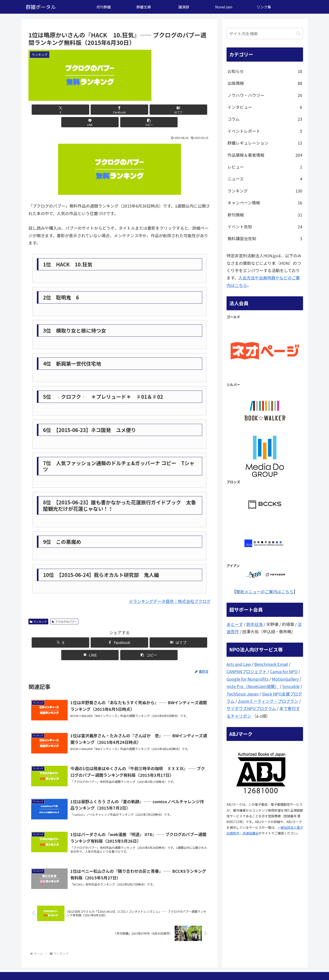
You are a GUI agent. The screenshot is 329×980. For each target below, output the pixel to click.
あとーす (235, 624)
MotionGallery (285, 679)
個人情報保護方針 (291, 966)
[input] (265, 34)
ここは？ (246, 966)
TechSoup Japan (243, 694)
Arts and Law (239, 664)
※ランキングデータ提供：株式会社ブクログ (170, 589)
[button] (181, 110)
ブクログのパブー (64, 609)
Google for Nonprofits (247, 679)
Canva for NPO (284, 671)
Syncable (291, 686)
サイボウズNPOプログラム (251, 708)
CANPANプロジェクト (247, 671)
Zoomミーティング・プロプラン (268, 701)
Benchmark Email (271, 664)
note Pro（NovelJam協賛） (253, 686)
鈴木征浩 (255, 624)
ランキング (38, 609)
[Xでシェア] (58, 110)
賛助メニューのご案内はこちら (265, 592)
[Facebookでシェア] (89, 110)
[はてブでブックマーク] (120, 110)
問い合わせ (265, 966)
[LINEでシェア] (150, 110)
